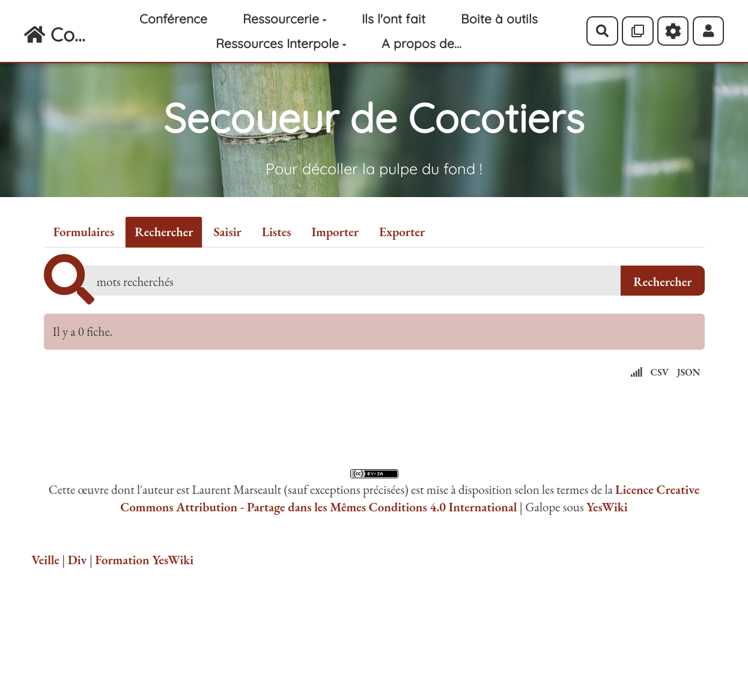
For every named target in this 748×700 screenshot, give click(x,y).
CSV (660, 372)
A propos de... (421, 43)
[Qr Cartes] (638, 31)
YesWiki (607, 507)
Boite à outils (499, 19)
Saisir (227, 232)
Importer (335, 232)
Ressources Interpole (281, 43)
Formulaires (84, 232)
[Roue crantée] (673, 31)
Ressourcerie (285, 19)
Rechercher (164, 232)
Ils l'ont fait (394, 19)
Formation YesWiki (144, 560)
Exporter (402, 232)
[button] (709, 31)
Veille (46, 560)
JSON (689, 372)
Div (78, 560)
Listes (277, 232)
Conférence (173, 19)
